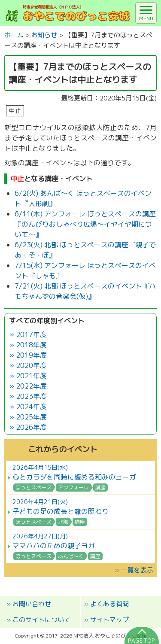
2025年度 (31, 417)
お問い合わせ (32, 604)
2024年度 (31, 407)
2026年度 (31, 427)
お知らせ (44, 35)
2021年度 (31, 376)
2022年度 (31, 386)
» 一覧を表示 (134, 570)
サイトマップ (109, 620)
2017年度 (31, 334)
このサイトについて (41, 620)
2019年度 (31, 355)
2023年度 (31, 396)
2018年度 (31, 345)
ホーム (14, 35)
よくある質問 (109, 604)
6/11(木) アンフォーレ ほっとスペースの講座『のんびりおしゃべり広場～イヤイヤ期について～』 (85, 224)
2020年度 (31, 365)
